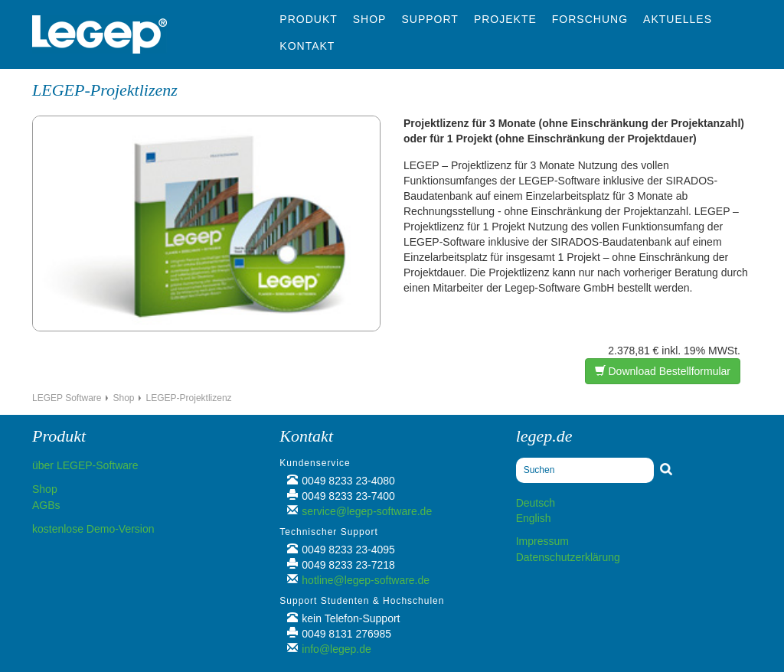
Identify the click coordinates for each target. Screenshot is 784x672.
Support (430, 19)
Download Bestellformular (663, 371)
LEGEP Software (67, 398)
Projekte (505, 19)
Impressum (542, 541)
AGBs (46, 505)
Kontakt (307, 46)
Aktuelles (678, 19)
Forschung (590, 19)
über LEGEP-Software (85, 465)
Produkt (308, 19)
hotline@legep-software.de (366, 580)
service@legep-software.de (367, 511)
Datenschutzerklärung (568, 557)
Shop (370, 19)
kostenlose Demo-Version (93, 529)
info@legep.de (336, 649)
